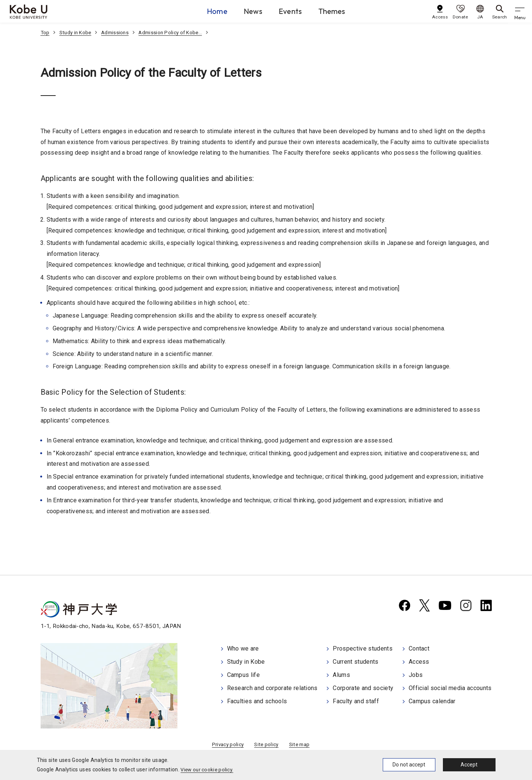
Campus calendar (432, 700)
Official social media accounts (450, 688)
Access (419, 662)
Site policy (267, 746)
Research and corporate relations (272, 688)
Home (201, 11)
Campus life (244, 675)
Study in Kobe (77, 32)
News (245, 11)
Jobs (416, 675)
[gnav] (521, 11)
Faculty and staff (356, 700)
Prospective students (362, 649)
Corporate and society (363, 688)
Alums (341, 675)
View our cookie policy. (208, 769)
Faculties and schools (257, 700)
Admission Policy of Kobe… (176, 32)
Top (45, 32)
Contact (419, 649)
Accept (469, 765)
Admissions (118, 32)
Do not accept (409, 765)
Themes (341, 11)
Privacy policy (226, 746)
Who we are (243, 649)
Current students (355, 662)
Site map (301, 746)
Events (291, 11)
